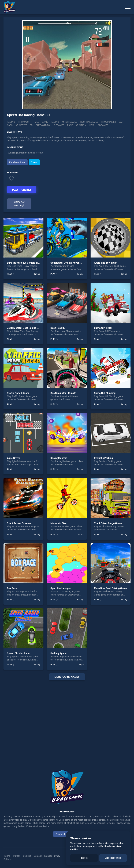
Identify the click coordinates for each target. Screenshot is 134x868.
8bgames (103, 125)
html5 (35, 122)
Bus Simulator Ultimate (63, 393)
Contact (38, 856)
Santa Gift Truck (103, 328)
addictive (21, 125)
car (121, 122)
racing (55, 122)
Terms (7, 856)
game (45, 122)
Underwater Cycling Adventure (67, 263)
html (92, 125)
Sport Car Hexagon (61, 588)
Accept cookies (113, 858)
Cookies (27, 856)
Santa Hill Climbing (105, 393)
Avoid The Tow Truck (106, 263)
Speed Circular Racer (19, 653)
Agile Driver (13, 458)
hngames (23, 122)
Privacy (17, 856)
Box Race (12, 588)
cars (10, 125)
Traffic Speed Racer (18, 393)
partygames (43, 125)
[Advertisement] (67, 721)
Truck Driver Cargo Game (108, 523)
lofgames (58, 125)
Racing (11, 122)
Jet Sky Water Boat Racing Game (25, 328)
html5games (108, 122)
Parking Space (58, 653)
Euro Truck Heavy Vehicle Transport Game (30, 263)
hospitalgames (89, 122)
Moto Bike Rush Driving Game (110, 588)
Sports (81, 535)
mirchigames (70, 122)
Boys (81, 665)
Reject (84, 858)
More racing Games (67, 677)
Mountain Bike (58, 523)
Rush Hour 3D (58, 328)
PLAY (9, 274)
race (70, 125)
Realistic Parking (103, 458)
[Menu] (128, 7)
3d (31, 125)
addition (81, 125)
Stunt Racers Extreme (19, 523)
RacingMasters (59, 458)
